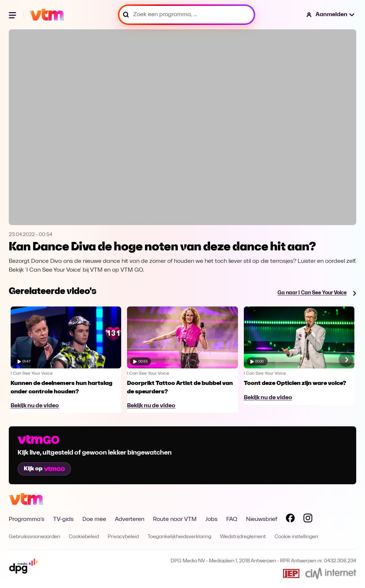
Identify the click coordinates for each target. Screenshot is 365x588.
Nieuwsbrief (262, 519)
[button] (331, 15)
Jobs (211, 519)
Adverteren (130, 519)
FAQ (232, 519)
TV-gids (63, 519)
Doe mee (94, 519)
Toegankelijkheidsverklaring (179, 537)
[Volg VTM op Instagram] (308, 519)
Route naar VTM (175, 519)
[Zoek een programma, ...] (187, 15)
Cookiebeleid (84, 537)
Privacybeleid (123, 537)
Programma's (27, 519)
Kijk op (44, 469)
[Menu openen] (13, 15)
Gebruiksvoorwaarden (34, 537)
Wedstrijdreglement (243, 537)
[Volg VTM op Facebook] (290, 519)
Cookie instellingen (296, 537)
